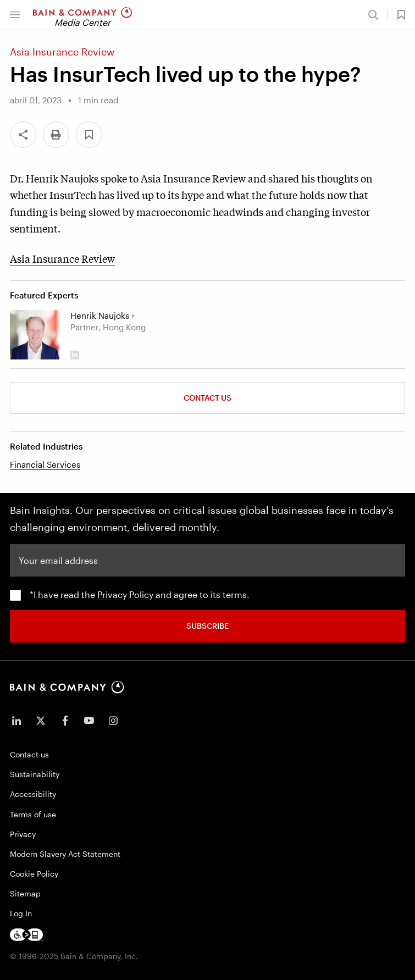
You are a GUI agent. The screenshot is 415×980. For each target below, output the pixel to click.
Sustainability (35, 774)
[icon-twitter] (41, 721)
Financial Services (45, 464)
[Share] (23, 135)
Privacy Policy (125, 594)
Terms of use (33, 814)
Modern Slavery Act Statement (65, 854)
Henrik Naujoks (100, 315)
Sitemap (25, 893)
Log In (21, 913)
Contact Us (207, 398)
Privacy (23, 834)
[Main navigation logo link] (82, 15)
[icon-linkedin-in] (16, 721)
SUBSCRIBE (207, 626)
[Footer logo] (26, 935)
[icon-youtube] (89, 721)
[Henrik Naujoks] (35, 335)
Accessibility (33, 794)
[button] (15, 15)
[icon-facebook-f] (65, 721)
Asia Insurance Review (62, 258)
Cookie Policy (34, 874)
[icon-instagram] (113, 721)
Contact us (29, 754)
